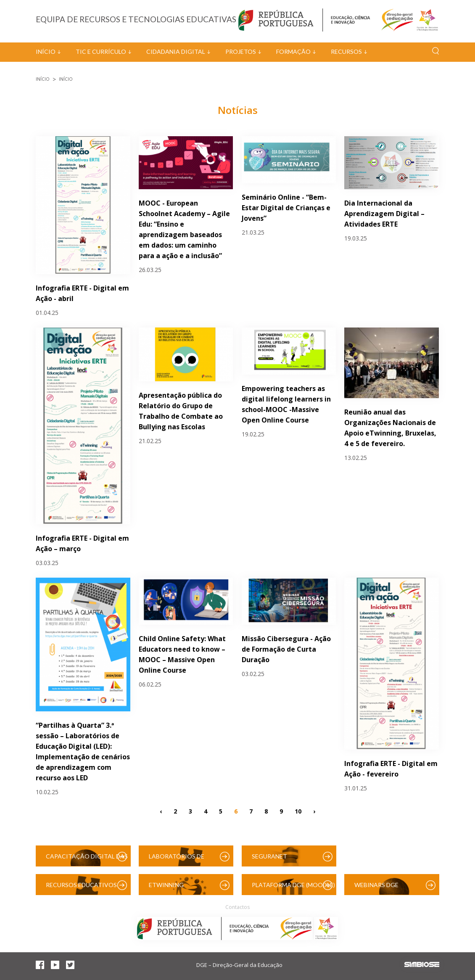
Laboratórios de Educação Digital (178, 860)
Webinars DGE (376, 885)
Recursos (346, 52)
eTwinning (166, 885)
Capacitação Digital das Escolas (87, 860)
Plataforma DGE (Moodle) (293, 885)
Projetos (241, 52)
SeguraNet (269, 856)
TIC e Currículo (101, 52)
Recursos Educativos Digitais (81, 888)
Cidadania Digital (176, 52)
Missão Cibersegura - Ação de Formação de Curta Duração (286, 649)
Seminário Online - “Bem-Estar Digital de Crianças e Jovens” (286, 208)
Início (46, 52)
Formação (293, 52)
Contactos (237, 907)
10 (298, 811)
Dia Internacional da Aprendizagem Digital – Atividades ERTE (384, 214)
